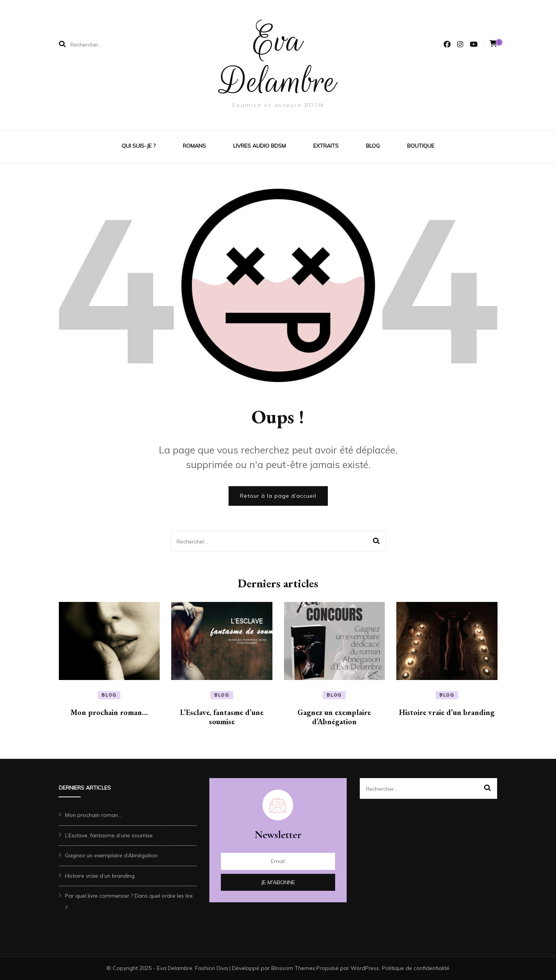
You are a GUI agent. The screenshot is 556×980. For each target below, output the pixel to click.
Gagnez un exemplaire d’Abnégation (334, 717)
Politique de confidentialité (416, 968)
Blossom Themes (293, 968)
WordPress (365, 968)
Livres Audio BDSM (260, 146)
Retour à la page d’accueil (278, 496)
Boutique (421, 146)
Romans (194, 146)
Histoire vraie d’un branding (447, 712)
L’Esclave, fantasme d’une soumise (222, 717)
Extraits (326, 146)
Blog (373, 146)
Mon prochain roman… (109, 712)
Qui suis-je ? (139, 146)
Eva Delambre (278, 61)
